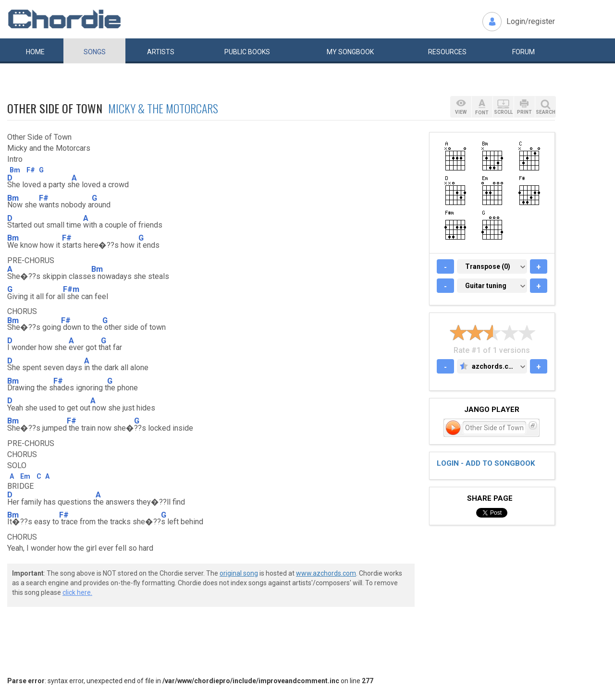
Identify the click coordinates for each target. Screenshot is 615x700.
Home (35, 52)
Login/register (531, 21)
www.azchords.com (326, 573)
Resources (447, 52)
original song (239, 573)
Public (247, 52)
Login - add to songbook (486, 463)
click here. (77, 592)
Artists (161, 52)
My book (350, 52)
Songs (95, 52)
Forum (523, 52)
